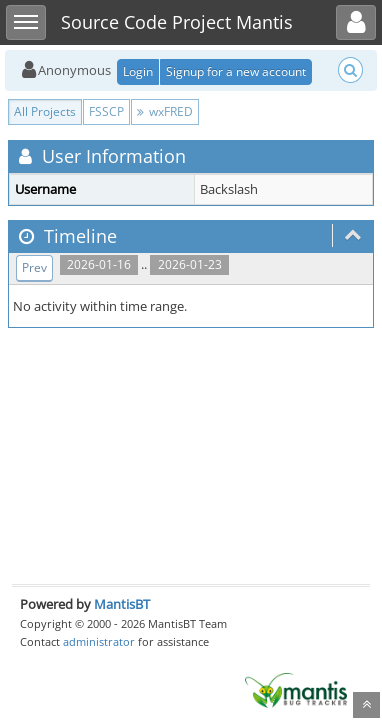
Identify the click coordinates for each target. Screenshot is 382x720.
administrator (99, 641)
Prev (34, 267)
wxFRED (165, 111)
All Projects (45, 111)
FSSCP (106, 111)
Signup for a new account (236, 71)
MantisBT (122, 604)
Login (138, 71)
